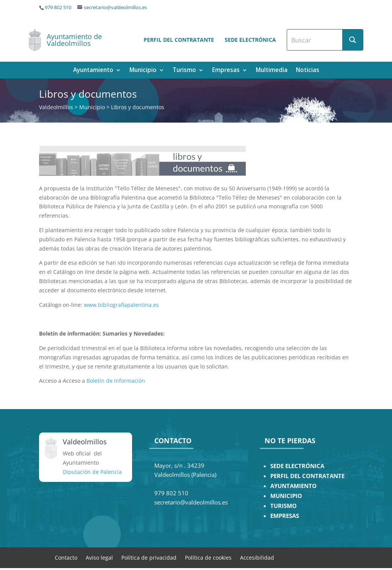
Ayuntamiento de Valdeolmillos (74, 40)
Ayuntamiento (93, 71)
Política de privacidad (149, 557)
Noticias (308, 71)
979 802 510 (58, 7)
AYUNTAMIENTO (293, 486)
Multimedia (272, 71)
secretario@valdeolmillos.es (115, 7)
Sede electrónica (250, 40)
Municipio (143, 71)
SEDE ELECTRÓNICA (297, 466)
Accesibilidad (257, 557)
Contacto (66, 557)
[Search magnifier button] (353, 40)
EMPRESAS (285, 516)
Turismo (184, 71)
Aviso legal (99, 557)
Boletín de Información (116, 381)
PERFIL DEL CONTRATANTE (307, 476)
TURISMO (283, 506)
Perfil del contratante (179, 40)
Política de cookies (208, 557)
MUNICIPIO (286, 496)
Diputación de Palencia (92, 472)
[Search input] (315, 40)
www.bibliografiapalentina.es (121, 305)
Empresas (226, 71)
